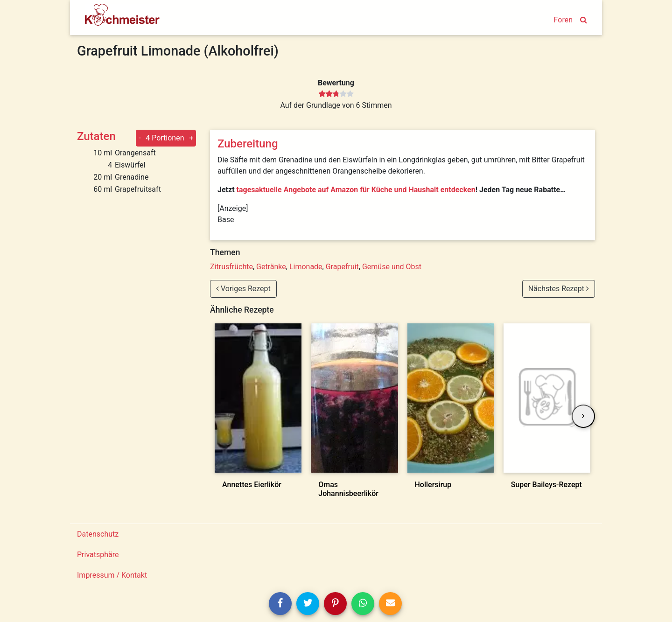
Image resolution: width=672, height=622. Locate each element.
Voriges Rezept (243, 289)
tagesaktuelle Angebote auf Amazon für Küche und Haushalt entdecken (356, 190)
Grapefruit (342, 267)
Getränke (271, 267)
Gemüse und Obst (392, 267)
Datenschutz (98, 534)
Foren (563, 20)
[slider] (336, 94)
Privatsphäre (98, 555)
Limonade (306, 267)
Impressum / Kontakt (112, 575)
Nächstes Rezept (559, 289)
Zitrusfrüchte (231, 267)
